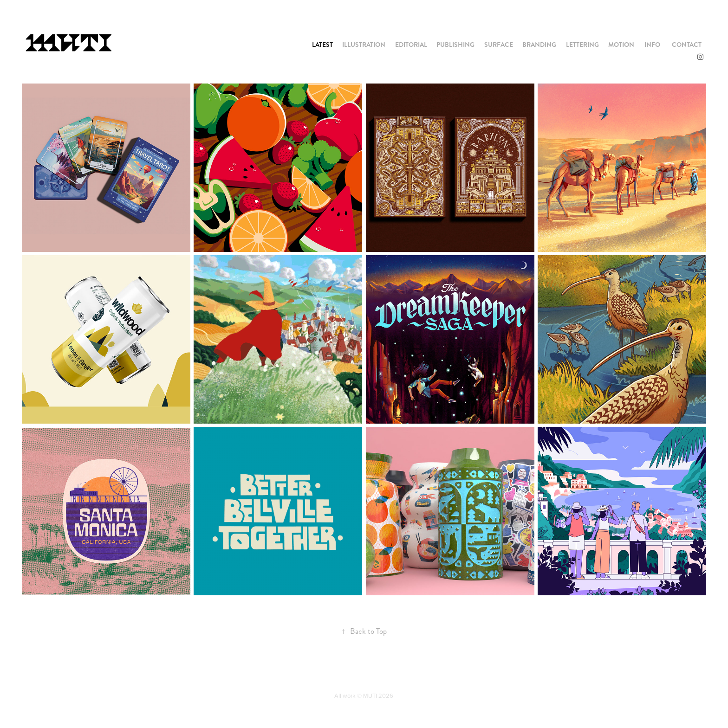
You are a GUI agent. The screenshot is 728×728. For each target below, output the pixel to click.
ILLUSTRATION (364, 45)
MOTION (621, 45)
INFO (652, 45)
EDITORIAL (411, 45)
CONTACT (687, 45)
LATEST (322, 45)
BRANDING (539, 45)
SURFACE (499, 45)
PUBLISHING (455, 45)
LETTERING (582, 45)
